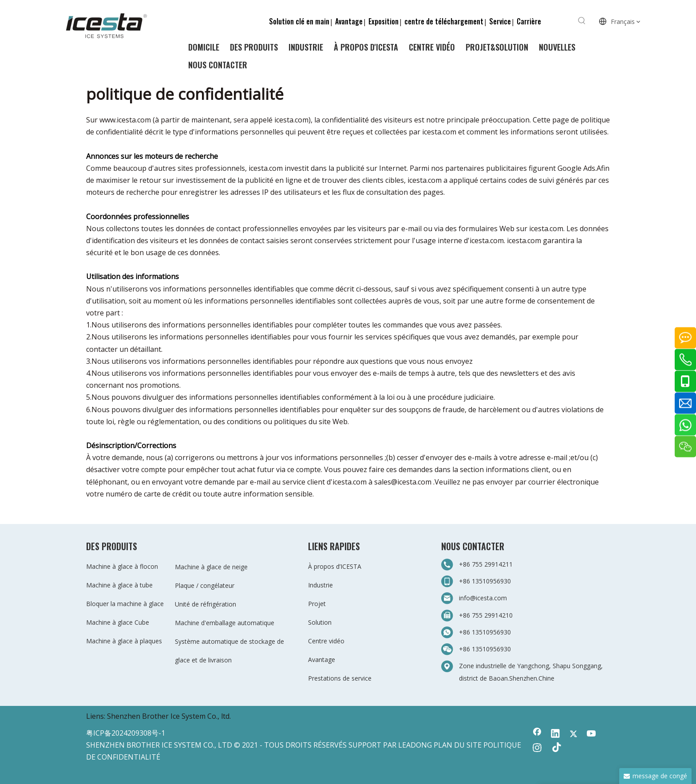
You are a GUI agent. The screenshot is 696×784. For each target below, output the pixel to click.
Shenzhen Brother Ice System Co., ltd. (169, 716)
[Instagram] (537, 749)
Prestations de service (340, 678)
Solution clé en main (299, 21)
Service (500, 21)
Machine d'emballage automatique (225, 623)
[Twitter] (573, 734)
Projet (317, 604)
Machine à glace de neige (211, 567)
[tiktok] (555, 749)
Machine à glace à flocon (122, 566)
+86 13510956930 (485, 581)
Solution (320, 622)
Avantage (349, 21)
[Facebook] (537, 734)
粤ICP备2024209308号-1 (126, 733)
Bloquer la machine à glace (125, 604)
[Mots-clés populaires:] (582, 21)
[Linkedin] (555, 734)
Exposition (384, 21)
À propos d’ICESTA (335, 566)
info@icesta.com (483, 598)
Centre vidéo (326, 641)
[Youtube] (592, 734)
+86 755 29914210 (486, 615)
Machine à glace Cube (118, 622)
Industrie (320, 585)
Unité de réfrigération (206, 604)
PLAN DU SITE (458, 745)
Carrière (529, 21)
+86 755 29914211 (486, 564)
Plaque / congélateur (205, 585)
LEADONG (415, 745)
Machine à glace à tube (119, 585)
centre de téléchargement (444, 21)
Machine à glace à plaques (124, 641)
